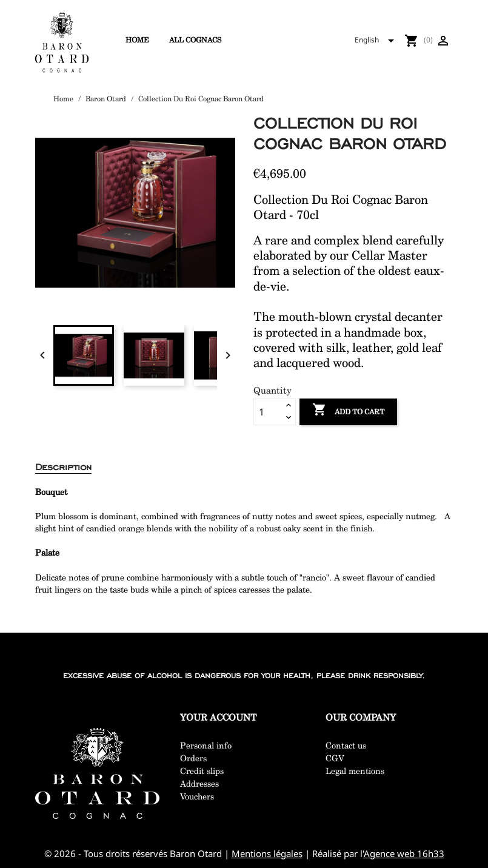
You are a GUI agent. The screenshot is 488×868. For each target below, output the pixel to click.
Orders (193, 758)
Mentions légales (267, 853)
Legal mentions (355, 771)
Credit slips (202, 771)
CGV (335, 758)
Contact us (346, 745)
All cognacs (195, 40)
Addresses (199, 783)
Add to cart (348, 411)
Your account (219, 717)
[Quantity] (268, 412)
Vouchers (197, 796)
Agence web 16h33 (404, 853)
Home (137, 40)
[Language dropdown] (378, 41)
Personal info (206, 745)
